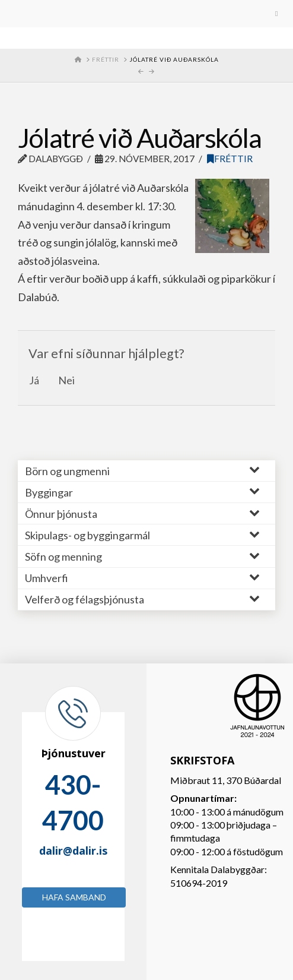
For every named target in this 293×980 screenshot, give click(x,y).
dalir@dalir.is (73, 851)
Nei (66, 380)
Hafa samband (74, 897)
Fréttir (230, 159)
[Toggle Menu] (146, 14)
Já (34, 380)
